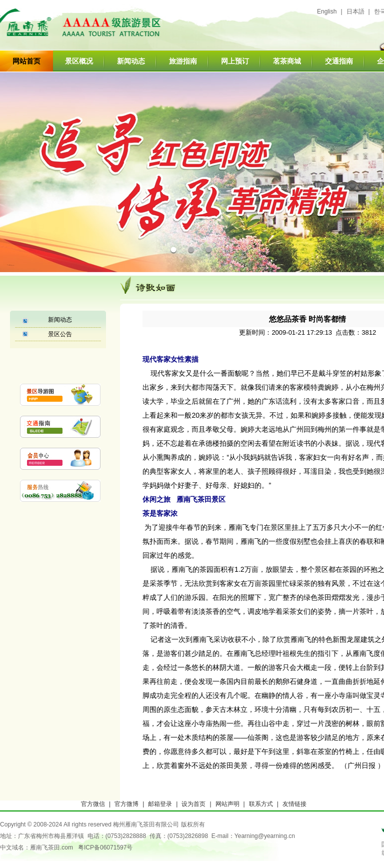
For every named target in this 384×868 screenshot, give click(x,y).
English (327, 12)
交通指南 (339, 61)
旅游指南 (183, 61)
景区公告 (60, 334)
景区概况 (79, 61)
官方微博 (126, 804)
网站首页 (26, 61)
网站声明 (227, 804)
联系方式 (261, 804)
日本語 (355, 12)
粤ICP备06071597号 (105, 847)
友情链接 (294, 804)
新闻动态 (131, 61)
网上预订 (235, 61)
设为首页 (193, 804)
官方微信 (93, 804)
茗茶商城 (287, 61)
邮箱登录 (160, 804)
